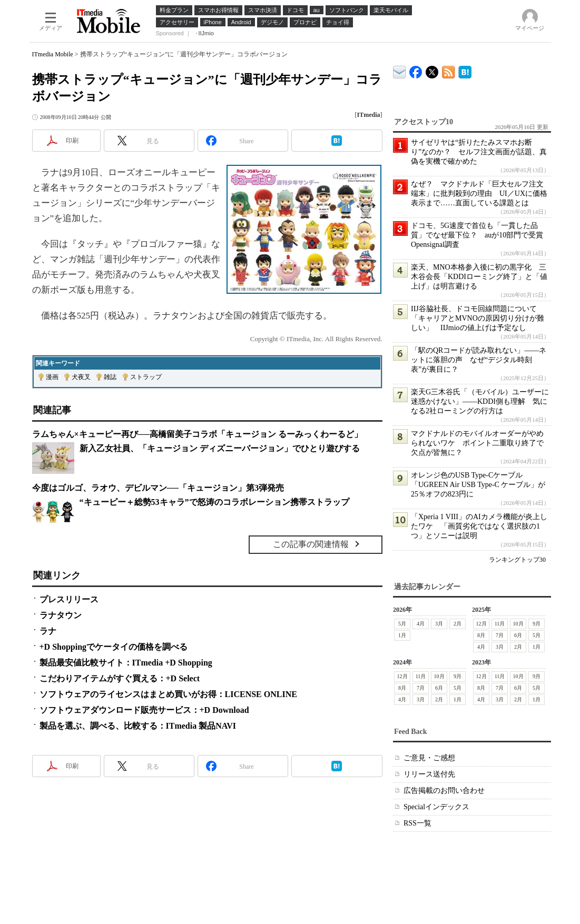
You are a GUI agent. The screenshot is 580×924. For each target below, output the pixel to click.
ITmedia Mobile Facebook (416, 70)
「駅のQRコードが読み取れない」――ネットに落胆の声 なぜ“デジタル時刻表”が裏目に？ (479, 360)
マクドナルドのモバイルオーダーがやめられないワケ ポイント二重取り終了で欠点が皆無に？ (477, 443)
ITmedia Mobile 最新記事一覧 (449, 70)
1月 (402, 635)
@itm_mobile (432, 70)
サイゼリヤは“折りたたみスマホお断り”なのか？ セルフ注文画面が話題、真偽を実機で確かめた (479, 152)
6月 (518, 635)
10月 (518, 624)
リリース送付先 (429, 774)
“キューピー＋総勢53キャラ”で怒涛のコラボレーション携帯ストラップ (214, 502)
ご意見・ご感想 (429, 758)
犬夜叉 (81, 377)
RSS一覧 (417, 823)
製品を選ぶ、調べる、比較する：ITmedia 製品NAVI (138, 726)
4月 (421, 624)
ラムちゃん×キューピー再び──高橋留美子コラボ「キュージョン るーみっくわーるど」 (198, 434)
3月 (439, 624)
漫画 (52, 377)
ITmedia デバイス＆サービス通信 (400, 70)
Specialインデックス (436, 807)
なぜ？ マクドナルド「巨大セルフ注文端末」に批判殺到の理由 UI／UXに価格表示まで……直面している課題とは (479, 193)
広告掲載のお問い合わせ (444, 791)
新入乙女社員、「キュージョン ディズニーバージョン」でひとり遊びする (220, 448)
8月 (481, 635)
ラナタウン (61, 615)
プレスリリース (69, 599)
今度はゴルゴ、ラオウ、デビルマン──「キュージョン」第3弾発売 (158, 488)
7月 (500, 635)
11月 (499, 624)
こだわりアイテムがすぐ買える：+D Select (120, 678)
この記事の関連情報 (311, 544)
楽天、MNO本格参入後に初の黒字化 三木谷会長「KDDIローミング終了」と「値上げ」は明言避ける (479, 277)
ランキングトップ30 (517, 560)
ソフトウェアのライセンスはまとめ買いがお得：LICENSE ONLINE (168, 694)
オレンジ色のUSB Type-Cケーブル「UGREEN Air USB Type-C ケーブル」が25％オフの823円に (478, 485)
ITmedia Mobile (53, 54)
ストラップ (146, 377)
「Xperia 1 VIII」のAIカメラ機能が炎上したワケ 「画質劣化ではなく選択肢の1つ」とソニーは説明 (479, 526)
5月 (402, 624)
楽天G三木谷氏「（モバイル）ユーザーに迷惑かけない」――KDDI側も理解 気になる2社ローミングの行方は (480, 401)
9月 (537, 624)
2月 (458, 624)
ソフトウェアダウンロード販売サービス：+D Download (144, 710)
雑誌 (110, 377)
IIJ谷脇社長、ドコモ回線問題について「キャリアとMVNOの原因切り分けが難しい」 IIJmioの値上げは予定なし (478, 318)
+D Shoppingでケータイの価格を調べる (114, 647)
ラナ (48, 631)
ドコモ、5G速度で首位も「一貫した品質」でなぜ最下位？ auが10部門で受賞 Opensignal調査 (481, 235)
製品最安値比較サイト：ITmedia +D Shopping (126, 663)
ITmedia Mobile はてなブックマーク (465, 70)
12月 (481, 624)
